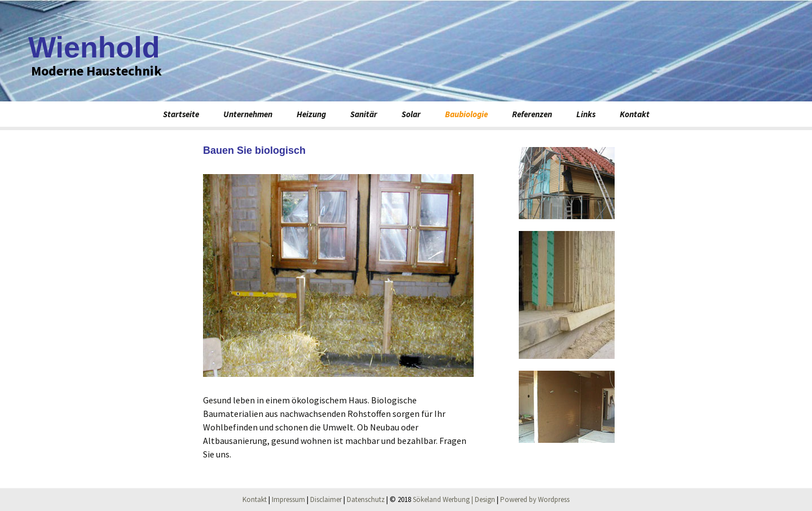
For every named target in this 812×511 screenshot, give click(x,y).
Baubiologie (466, 114)
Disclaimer (326, 499)
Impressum (288, 499)
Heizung (311, 114)
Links (586, 114)
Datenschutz (366, 499)
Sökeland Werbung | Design (454, 499)
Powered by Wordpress (535, 499)
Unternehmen (248, 114)
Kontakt (635, 114)
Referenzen (532, 114)
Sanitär (364, 114)
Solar (411, 114)
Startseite (181, 114)
